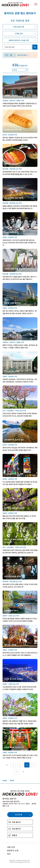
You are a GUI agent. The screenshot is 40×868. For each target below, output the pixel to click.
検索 (35, 47)
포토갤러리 (16, 822)
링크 (9, 854)
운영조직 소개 (13, 850)
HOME (5, 780)
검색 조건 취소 (22, 55)
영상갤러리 (16, 829)
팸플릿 (15, 835)
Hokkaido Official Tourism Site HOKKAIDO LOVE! (15, 4)
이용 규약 (11, 847)
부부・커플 (9, 55)
